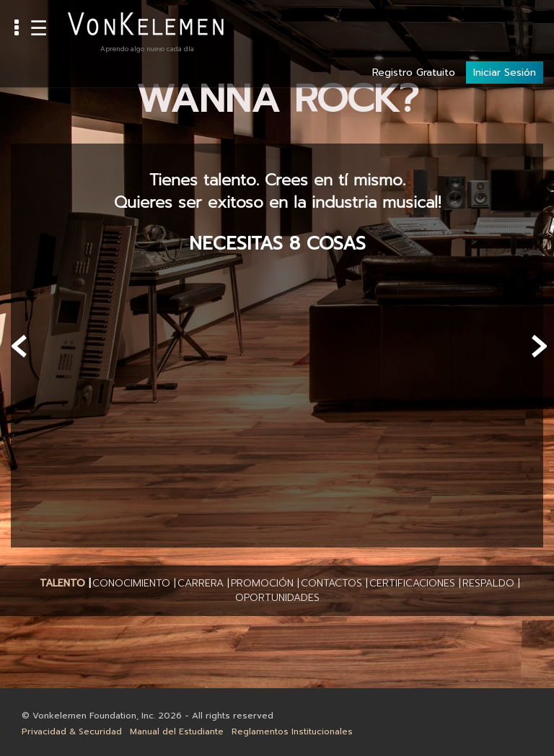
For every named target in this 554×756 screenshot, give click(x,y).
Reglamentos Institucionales (292, 731)
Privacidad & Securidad (72, 731)
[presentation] (19, 346)
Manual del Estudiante (177, 731)
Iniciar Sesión (505, 23)
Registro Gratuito (414, 23)
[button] (62, 584)
